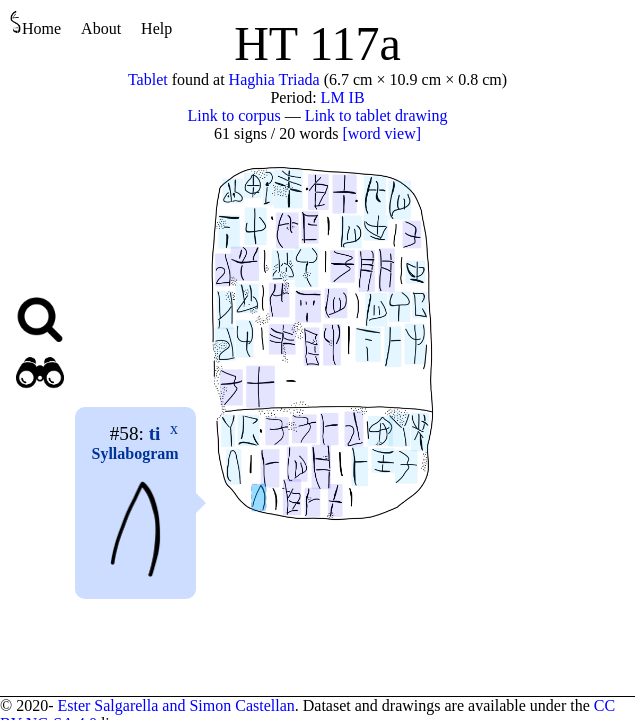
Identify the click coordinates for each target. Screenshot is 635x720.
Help (156, 28)
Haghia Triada (274, 79)
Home (35, 23)
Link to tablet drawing (376, 115)
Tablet (148, 79)
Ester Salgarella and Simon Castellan (175, 705)
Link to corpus (234, 115)
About (101, 28)
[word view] (381, 133)
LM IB (343, 97)
